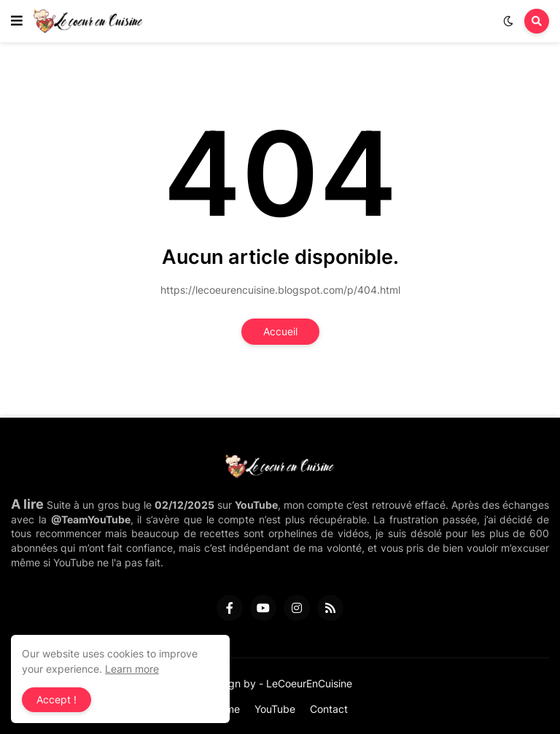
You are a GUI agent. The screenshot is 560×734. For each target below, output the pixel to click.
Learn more (132, 669)
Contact (329, 709)
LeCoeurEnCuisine (309, 683)
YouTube (275, 709)
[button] (17, 21)
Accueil (280, 331)
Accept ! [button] (57, 699)
